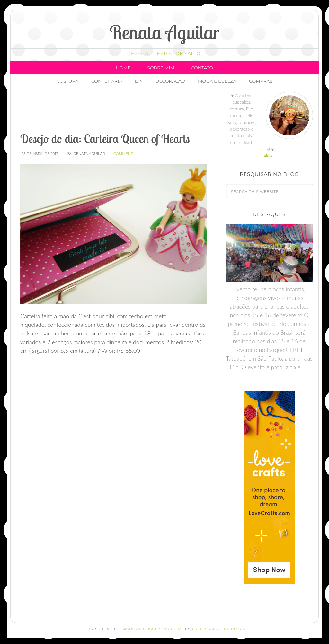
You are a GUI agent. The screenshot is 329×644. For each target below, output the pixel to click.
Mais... (269, 156)
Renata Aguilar (165, 32)
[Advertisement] (136, 111)
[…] (305, 367)
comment (123, 154)
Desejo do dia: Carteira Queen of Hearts (105, 139)
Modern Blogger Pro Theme (153, 629)
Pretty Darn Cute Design (219, 629)
